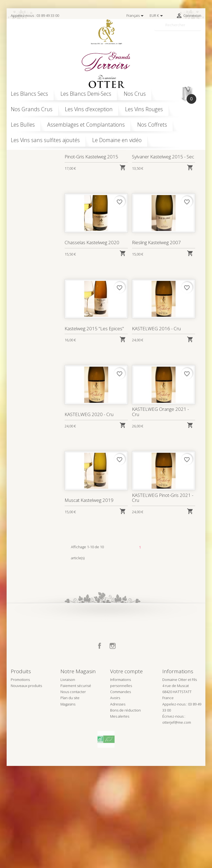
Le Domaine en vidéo (117, 140)
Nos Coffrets (152, 125)
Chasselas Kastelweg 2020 (92, 344)
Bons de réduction (125, 812)
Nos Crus (135, 94)
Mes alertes (120, 818)
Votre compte (126, 773)
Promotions (20, 782)
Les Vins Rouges (144, 109)
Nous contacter (73, 794)
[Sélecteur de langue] (136, 16)
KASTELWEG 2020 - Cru (89, 516)
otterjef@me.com (177, 824)
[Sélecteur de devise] (157, 16)
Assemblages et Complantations (86, 125)
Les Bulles (23, 125)
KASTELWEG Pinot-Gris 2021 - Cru (162, 599)
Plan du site (70, 800)
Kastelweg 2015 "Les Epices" (94, 430)
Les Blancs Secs (29, 94)
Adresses (118, 806)
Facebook (100, 748)
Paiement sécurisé (76, 788)
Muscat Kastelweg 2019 (89, 602)
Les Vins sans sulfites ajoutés (45, 140)
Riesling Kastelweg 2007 (156, 344)
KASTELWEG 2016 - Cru (156, 430)
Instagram (113, 748)
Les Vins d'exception (89, 109)
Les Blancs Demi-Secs (86, 94)
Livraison (68, 782)
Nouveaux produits (26, 788)
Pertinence (173, 186)
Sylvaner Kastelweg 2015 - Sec (163, 258)
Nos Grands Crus (32, 109)
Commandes (120, 794)
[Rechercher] (178, 25)
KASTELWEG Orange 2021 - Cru (160, 514)
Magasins (68, 806)
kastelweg (31, 176)
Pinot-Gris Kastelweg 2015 (91, 258)
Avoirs (115, 800)
